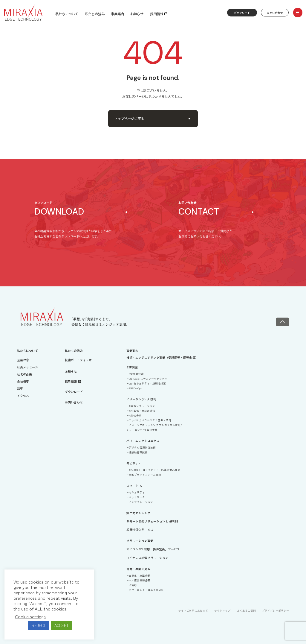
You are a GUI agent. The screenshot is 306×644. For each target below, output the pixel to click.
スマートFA (134, 486)
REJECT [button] (39, 625)
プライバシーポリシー (276, 610)
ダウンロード (242, 13)
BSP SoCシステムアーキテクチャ (148, 379)
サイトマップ (222, 610)
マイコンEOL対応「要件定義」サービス (153, 549)
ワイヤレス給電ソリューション (147, 558)
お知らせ (137, 14)
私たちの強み (95, 14)
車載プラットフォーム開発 (145, 475)
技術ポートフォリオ (78, 360)
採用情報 (157, 14)
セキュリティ (137, 492)
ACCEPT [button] (61, 625)
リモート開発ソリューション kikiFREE (152, 521)
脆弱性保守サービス (140, 530)
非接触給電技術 (138, 452)
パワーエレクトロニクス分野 (146, 590)
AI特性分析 (135, 415)
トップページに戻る (152, 119)
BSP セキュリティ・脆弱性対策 (147, 383)
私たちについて (67, 14)
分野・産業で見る (138, 569)
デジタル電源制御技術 (142, 447)
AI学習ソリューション (142, 406)
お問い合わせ (275, 13)
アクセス (23, 395)
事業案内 (117, 14)
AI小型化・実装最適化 (142, 411)
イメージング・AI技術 (141, 399)
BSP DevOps (135, 388)
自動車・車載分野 (140, 575)
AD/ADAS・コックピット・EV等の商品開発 (154, 470)
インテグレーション (141, 502)
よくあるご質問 (246, 610)
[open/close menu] (298, 12)
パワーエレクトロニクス (143, 441)
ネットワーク (137, 497)
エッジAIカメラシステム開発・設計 (150, 420)
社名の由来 (25, 374)
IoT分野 (133, 585)
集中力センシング (138, 513)
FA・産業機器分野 (140, 580)
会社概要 (23, 381)
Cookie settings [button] (30, 616)
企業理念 (23, 360)
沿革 (20, 388)
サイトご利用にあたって (193, 610)
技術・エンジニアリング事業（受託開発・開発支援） (162, 357)
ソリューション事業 (140, 541)
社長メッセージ (27, 367)
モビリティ (134, 463)
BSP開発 (132, 367)
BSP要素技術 (136, 374)
